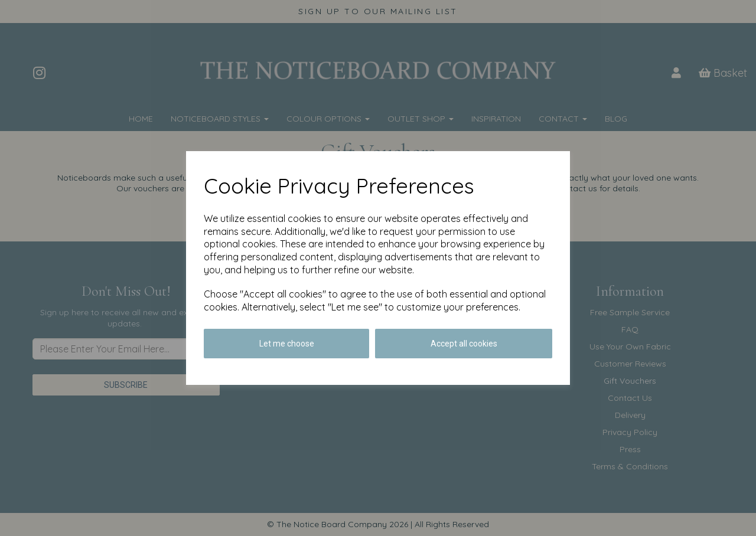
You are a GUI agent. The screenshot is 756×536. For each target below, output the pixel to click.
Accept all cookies (464, 344)
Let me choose (287, 344)
